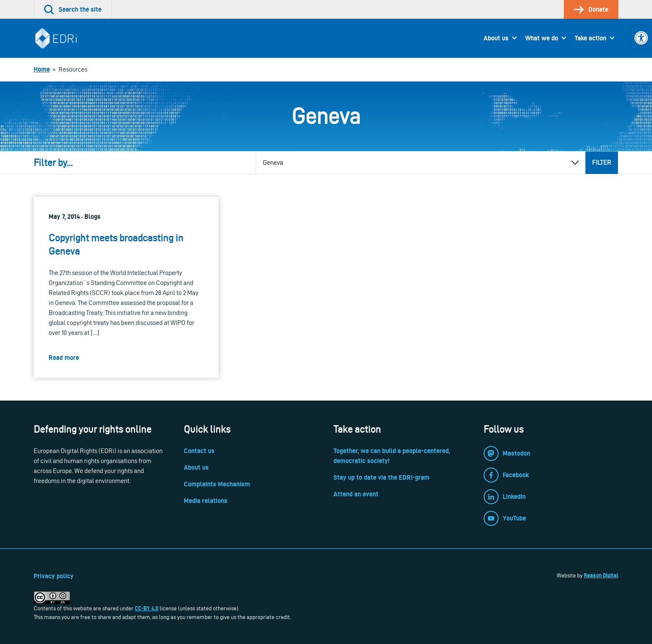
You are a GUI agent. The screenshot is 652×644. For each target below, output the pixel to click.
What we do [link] (542, 38)
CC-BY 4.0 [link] (147, 608)
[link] (641, 38)
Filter (602, 162)
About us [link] (496, 38)
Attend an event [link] (356, 494)
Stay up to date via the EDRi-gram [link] (382, 477)
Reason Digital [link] (601, 575)
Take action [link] (590, 38)
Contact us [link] (199, 451)
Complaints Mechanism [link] (217, 484)
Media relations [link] (206, 501)
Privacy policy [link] (54, 576)
